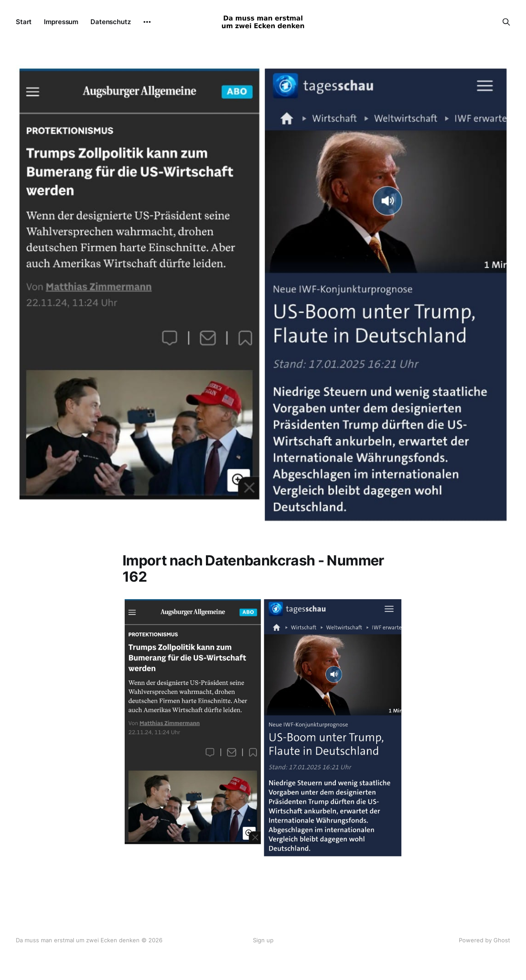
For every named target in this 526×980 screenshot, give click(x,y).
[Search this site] (506, 22)
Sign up (263, 940)
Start (24, 22)
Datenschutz (111, 22)
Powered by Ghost (485, 940)
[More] (147, 22)
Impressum (61, 22)
